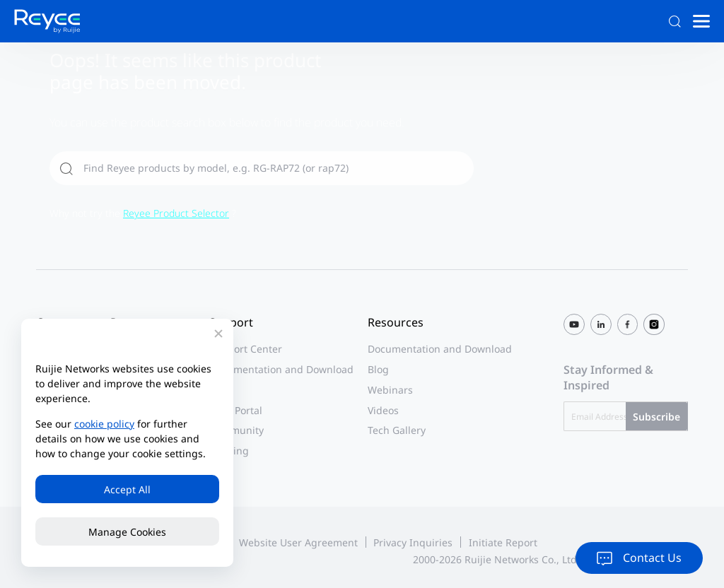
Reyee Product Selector (176, 213)
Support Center (246, 349)
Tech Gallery (397, 430)
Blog (378, 369)
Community (237, 430)
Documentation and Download (281, 369)
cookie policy (104, 424)
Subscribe (656, 417)
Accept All (127, 489)
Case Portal (236, 410)
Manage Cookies (127, 532)
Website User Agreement (298, 542)
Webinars (390, 390)
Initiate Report (503, 542)
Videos (383, 410)
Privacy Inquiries (413, 542)
